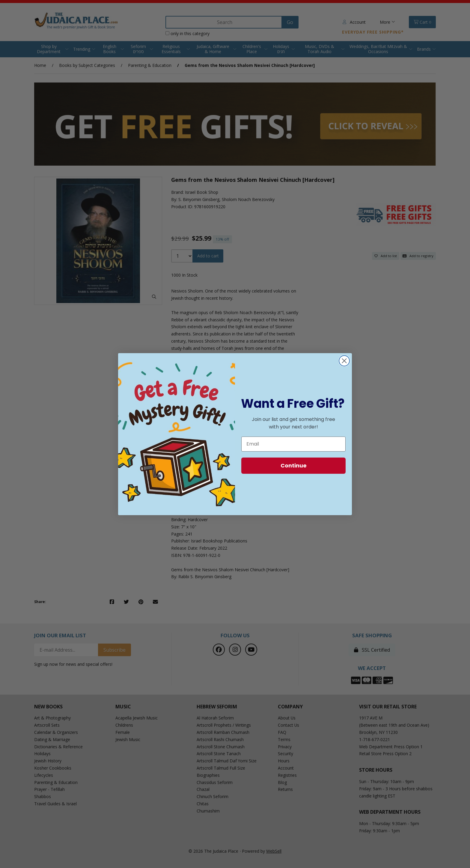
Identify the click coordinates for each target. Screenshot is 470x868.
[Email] (293, 444)
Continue (294, 466)
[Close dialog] (344, 361)
